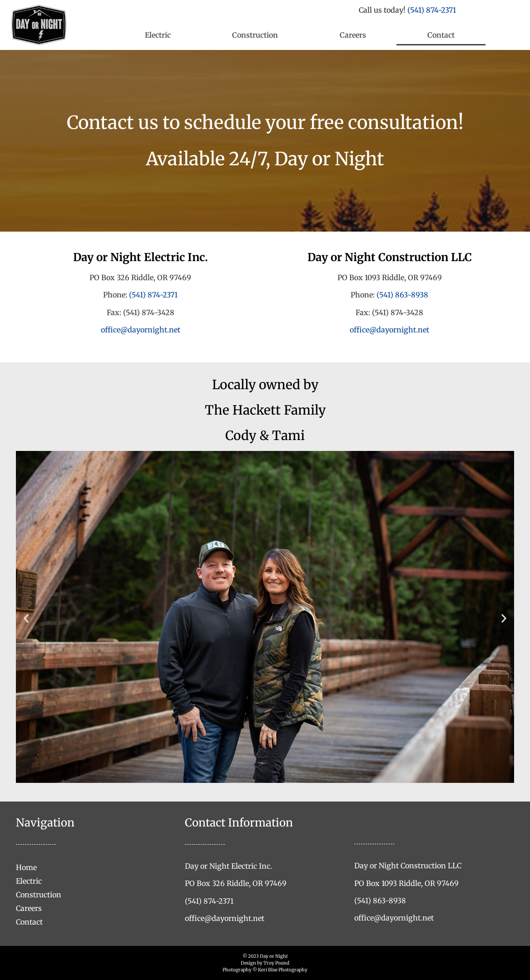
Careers (353, 35)
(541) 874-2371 (432, 10)
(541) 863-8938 (402, 295)
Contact (441, 35)
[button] (26, 618)
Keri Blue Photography (283, 970)
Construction (255, 35)
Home (26, 867)
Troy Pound (276, 963)
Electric (158, 35)
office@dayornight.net (141, 330)
